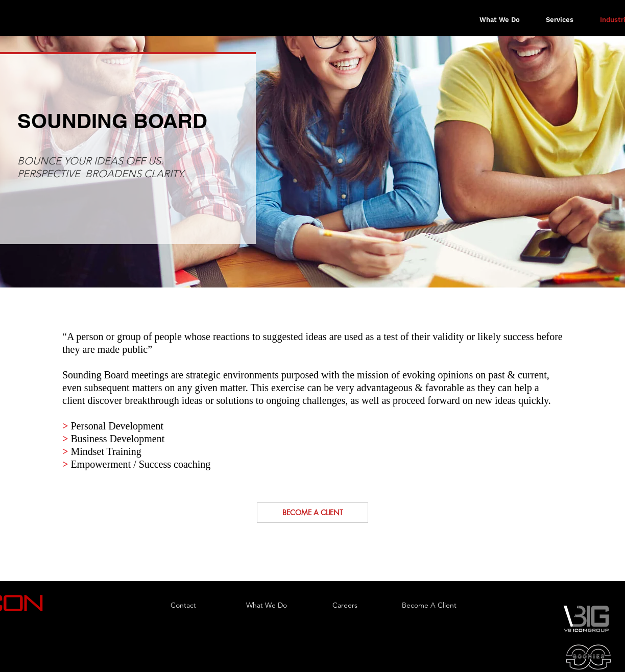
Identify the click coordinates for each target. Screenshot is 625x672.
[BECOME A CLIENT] (312, 513)
